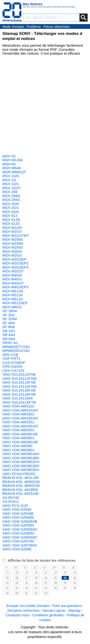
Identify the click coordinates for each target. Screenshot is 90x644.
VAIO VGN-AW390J (18, 450)
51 (27, 593)
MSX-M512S (13, 299)
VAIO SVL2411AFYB (19, 402)
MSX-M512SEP (15, 303)
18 (17, 573)
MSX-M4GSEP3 (15, 287)
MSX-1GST (12, 188)
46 (55, 588)
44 (36, 588)
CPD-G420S (12, 366)
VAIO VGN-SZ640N (18, 517)
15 (64, 567)
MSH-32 (9, 156)
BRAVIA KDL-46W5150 (21, 486)
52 (36, 593)
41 (7, 588)
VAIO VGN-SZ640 (17, 509)
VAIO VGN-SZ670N (18, 541)
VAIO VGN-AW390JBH (21, 458)
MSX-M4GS (12, 279)
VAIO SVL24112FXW (19, 378)
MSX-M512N (13, 291)
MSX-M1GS (12, 231)
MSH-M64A (12, 168)
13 (44, 567)
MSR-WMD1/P (14, 172)
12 (35, 567)
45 (46, 588)
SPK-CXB (10, 355)
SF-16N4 (10, 311)
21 (46, 573)
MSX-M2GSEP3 (15, 267)
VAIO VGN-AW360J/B (20, 442)
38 (55, 583)
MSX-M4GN (12, 275)
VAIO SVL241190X (18, 398)
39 (65, 583)
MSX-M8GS (12, 307)
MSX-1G (9, 180)
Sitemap (74, 611)
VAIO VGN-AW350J (18, 430)
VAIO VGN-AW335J (18, 422)
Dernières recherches (24, 611)
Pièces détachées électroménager (57, 27)
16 (73, 567)
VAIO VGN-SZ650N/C (20, 529)
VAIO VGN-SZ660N (18, 533)
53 (46, 593)
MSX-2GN (11, 204)
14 (54, 567)
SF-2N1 (9, 315)
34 (17, 583)
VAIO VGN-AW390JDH (21, 466)
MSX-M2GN (12, 251)
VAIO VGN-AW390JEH (21, 470)
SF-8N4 (9, 327)
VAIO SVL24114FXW (19, 386)
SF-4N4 (9, 323)
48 (75, 588)
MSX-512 (10, 216)
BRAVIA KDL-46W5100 (21, 482)
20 (36, 573)
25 (7, 578)
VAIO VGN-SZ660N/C (20, 537)
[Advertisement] (45, 106)
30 (55, 578)
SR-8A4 (9, 339)
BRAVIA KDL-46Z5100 (21, 493)
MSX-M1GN (12, 228)
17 (7, 573)
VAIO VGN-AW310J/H (20, 410)
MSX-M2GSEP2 (15, 263)
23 (65, 573)
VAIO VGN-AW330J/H (20, 418)
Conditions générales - (49, 615)
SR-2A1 (9, 331)
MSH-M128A (13, 160)
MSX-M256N (13, 243)
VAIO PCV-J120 (15, 506)
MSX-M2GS (12, 255)
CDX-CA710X (14, 370)
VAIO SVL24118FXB (19, 394)
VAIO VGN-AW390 (17, 446)
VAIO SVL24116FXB (19, 390)
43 (27, 588)
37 (46, 583)
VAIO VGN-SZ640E (18, 513)
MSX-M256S (13, 247)
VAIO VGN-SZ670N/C (20, 545)
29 (46, 578)
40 (75, 583)
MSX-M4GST (13, 283)
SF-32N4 (10, 319)
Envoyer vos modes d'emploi (28, 606)
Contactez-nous (18, 615)
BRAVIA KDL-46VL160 (21, 478)
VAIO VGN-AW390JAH (21, 454)
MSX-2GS (11, 208)
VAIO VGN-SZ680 (17, 549)
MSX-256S (11, 200)
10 (15, 567)
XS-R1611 (11, 501)
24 (75, 573)
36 (36, 583)
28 (36, 578)
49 (7, 593)
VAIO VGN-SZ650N (18, 525)
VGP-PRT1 (11, 358)
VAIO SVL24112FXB (19, 374)
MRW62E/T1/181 (16, 347)
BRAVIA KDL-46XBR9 (20, 490)
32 (75, 578)
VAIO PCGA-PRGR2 (19, 474)
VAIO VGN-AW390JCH (21, 462)
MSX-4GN (11, 212)
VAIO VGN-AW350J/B (20, 434)
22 (55, 573)
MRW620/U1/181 (16, 351)
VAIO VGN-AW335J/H (20, 426)
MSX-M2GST (13, 271)
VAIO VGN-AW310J (18, 406)
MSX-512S (11, 223)
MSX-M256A (13, 239)
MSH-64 (9, 164)
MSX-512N (11, 220)
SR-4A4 (9, 335)
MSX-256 (10, 192)
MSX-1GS (11, 184)
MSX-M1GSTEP (15, 235)
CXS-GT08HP (14, 363)
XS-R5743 (11, 498)
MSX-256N (11, 196)
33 (7, 583)
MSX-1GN (11, 176)
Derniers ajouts (54, 611)
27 (27, 578)
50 (17, 593)
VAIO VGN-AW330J (18, 414)
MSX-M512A (13, 295)
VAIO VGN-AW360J (18, 438)
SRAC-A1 (10, 343)
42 (17, 588)
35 (27, 583)
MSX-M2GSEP (14, 259)
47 (65, 588)
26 (17, 578)
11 (25, 567)
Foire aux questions (67, 606)
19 (27, 573)
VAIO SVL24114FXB (19, 382)
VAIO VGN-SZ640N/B (20, 521)
